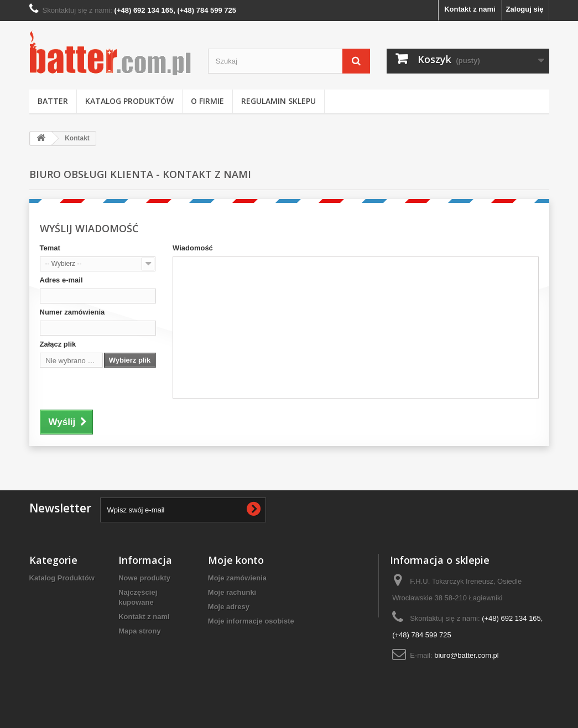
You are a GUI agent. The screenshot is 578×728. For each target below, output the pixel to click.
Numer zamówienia (72, 312)
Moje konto (236, 560)
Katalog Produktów (129, 101)
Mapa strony (140, 631)
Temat (50, 248)
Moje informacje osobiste (251, 621)
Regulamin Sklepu (278, 101)
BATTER (53, 101)
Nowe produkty (144, 578)
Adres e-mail (61, 280)
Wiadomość (193, 248)
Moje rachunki (232, 592)
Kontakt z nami (470, 9)
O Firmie (207, 101)
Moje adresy (229, 607)
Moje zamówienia (237, 578)
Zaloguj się (525, 9)
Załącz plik (58, 344)
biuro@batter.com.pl (467, 655)
